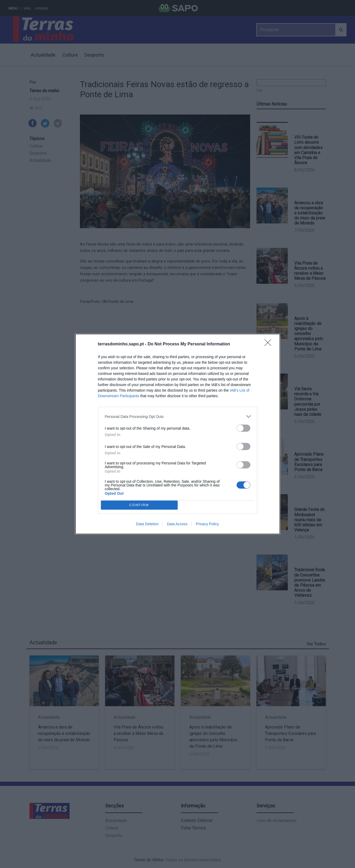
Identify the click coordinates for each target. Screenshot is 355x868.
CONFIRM (139, 505)
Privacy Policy (207, 524)
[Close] (270, 344)
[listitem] (178, 416)
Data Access (177, 524)
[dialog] (178, 434)
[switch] (243, 428)
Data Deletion (147, 524)
